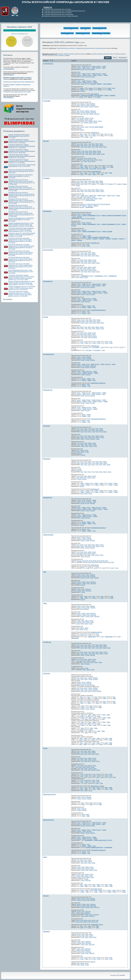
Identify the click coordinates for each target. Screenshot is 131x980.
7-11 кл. (83, 592)
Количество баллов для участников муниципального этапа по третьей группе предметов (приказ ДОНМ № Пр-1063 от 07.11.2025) (21, 253)
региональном (90, 48)
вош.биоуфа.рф (96, 171)
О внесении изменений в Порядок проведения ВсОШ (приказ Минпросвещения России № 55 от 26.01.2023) (22, 156)
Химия (45, 857)
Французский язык (48, 820)
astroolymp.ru (95, 133)
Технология (47, 674)
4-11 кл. (79, 469)
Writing (106, 95)
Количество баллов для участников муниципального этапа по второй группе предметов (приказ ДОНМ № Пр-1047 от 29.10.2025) (20, 260)
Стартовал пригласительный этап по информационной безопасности (65, 11)
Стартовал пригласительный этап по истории (57, 9)
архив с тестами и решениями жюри (98, 237)
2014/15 (123, 54)
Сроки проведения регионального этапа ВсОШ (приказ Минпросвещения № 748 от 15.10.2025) (21, 272)
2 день (89, 236)
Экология (46, 896)
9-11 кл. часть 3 (105, 204)
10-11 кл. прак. (102, 169)
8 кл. (93, 144)
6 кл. (86, 144)
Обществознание (48, 535)
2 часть (119, 184)
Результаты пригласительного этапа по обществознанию (61, 16)
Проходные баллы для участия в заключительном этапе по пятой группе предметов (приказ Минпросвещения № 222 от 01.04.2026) (21, 188)
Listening (93, 84)
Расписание (123, 58)
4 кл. (78, 104)
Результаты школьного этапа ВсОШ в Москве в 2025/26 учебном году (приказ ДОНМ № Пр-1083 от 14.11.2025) (22, 235)
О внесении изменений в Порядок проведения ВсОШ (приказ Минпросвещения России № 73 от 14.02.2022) (22, 161)
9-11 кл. (99, 74)
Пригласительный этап (71, 28)
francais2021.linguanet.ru (98, 850)
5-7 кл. (82, 367)
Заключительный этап (83, 33)
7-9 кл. (79, 372)
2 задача (95, 239)
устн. (114, 88)
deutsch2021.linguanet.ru (98, 528)
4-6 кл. (79, 357)
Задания (108, 58)
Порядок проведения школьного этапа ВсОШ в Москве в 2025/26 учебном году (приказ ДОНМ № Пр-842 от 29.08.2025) (22, 288)
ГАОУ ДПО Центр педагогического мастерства (17, 92)
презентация (89, 207)
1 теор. (82, 890)
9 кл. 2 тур (89, 561)
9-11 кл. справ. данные (96, 127)
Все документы (8, 299)
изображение (85, 276)
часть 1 (84, 206)
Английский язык (48, 64)
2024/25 (66, 54)
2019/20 (94, 54)
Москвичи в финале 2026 (20, 27)
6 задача (121, 239)
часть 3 (96, 206)
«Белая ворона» (90, 200)
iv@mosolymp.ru (8, 98)
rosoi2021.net (95, 243)
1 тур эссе (85, 347)
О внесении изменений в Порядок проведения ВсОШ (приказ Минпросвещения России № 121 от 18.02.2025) (22, 146)
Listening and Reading (87, 95)
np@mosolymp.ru (9, 75)
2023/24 (72, 54)
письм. (82, 88)
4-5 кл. (79, 66)
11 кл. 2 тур (104, 561)
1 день (84, 236)
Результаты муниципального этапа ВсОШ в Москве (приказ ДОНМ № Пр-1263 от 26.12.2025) (21, 220)
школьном (72, 48)
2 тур (88, 244)
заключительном (101, 48)
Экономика (46, 931)
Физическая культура (49, 794)
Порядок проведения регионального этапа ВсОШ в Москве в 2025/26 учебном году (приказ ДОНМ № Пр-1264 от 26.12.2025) (21, 225)
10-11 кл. (93, 111)
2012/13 (50, 56)
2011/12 (56, 56)
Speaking (113, 95)
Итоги (115, 58)
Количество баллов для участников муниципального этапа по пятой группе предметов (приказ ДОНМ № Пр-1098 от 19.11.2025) (20, 240)
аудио (84, 66)
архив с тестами (77, 217)
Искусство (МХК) (48, 250)
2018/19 (100, 54)
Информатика (47, 211)
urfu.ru (93, 962)
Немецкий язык (48, 498)
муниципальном (81, 48)
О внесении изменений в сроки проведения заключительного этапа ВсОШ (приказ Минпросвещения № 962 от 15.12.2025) (21, 230)
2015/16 (117, 54)
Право (45, 603)
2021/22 (83, 54)
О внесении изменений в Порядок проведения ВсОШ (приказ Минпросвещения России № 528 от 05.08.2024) (22, 151)
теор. (81, 134)
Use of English (107, 84)
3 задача (101, 239)
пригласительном (63, 48)
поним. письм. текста (100, 840)
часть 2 (90, 206)
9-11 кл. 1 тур (81, 561)
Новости (48, 7)
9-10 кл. (93, 104)
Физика (45, 748)
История (46, 317)
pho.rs (102, 786)
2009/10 (67, 56)
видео (84, 830)
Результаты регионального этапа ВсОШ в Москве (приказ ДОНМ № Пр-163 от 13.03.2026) (21, 176)
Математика (47, 459)
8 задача (79, 240)
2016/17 (111, 54)
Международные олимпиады (101, 33)
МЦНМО (123, 975)
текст (84, 68)
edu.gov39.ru (95, 94)
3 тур (111, 347)
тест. (86, 134)
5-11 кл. (83, 585)
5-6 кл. (79, 74)
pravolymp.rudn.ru (96, 632)
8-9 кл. (87, 111)
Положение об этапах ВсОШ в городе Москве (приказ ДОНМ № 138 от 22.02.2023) (22, 166)
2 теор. (124, 890)
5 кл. (78, 111)
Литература (47, 426)
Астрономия (47, 101)
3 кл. (78, 462)
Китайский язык (48, 390)
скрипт (85, 75)
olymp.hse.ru (95, 565)
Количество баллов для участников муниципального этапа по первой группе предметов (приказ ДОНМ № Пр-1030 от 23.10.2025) (20, 266)
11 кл (94, 158)
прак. (86, 166)
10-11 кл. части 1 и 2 (94, 204)
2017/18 (106, 54)
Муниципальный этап (99, 28)
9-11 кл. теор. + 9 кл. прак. (88, 169)
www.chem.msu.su (96, 889)
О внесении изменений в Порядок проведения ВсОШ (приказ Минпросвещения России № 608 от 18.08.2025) (22, 141)
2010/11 (62, 56)
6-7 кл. (89, 66)
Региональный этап (67, 33)
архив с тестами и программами (111, 215)
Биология (46, 141)
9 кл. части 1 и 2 (82, 204)
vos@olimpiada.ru (9, 69)
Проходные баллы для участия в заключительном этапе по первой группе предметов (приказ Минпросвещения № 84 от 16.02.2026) (21, 214)
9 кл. (78, 127)
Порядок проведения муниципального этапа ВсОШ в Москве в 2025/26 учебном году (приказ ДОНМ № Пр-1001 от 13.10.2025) (21, 283)
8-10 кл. (99, 66)
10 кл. (87, 118)
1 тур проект (96, 347)
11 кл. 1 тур (95, 920)
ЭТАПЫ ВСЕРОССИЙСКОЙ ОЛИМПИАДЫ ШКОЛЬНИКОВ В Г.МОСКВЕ (66, 2)
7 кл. (78, 118)
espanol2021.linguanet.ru (98, 310)
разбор (84, 237)
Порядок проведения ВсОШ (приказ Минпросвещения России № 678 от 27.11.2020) (19, 136)
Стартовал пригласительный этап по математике (59, 14)
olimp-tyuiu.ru (95, 489)
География (46, 178)
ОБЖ (45, 572)
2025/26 (60, 54)
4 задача (108, 239)
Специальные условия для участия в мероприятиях (19, 82)
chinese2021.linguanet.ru (98, 419)
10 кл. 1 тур (87, 920)
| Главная (82, 43)
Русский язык (47, 642)
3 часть (93, 184)
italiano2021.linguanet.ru (98, 383)
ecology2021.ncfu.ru (97, 925)
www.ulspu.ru (95, 346)
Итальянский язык (48, 354)
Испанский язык (48, 281)
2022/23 (77, 54)
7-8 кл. (89, 74)
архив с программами (89, 215)
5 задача (115, 239)
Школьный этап (85, 28)
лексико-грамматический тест (94, 847)
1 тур (83, 244)
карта (83, 196)
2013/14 (45, 56)
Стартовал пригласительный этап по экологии (58, 13)
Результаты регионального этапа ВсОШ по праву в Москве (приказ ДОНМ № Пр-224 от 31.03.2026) (21, 171)
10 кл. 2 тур (96, 561)
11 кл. (92, 118)
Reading (99, 84)
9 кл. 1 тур (80, 920)
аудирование (89, 840)
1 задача (88, 239)
